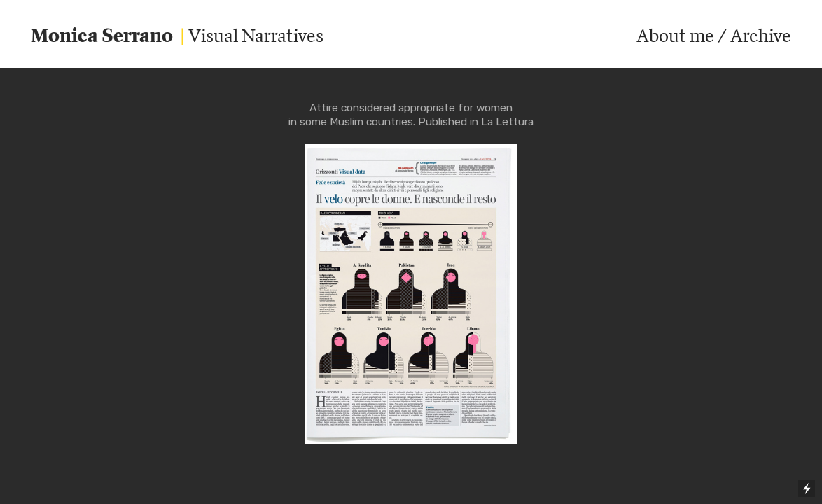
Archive (761, 35)
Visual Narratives (177, 35)
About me (675, 35)
